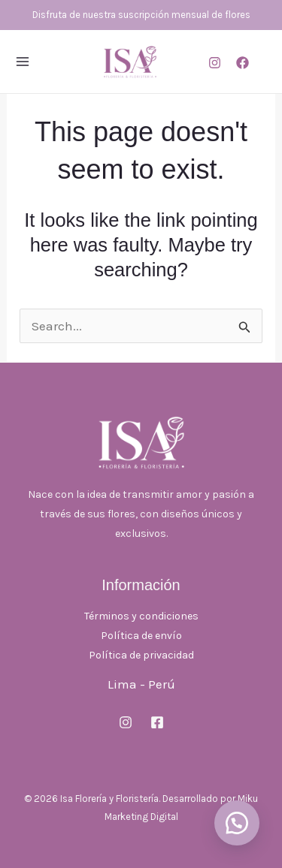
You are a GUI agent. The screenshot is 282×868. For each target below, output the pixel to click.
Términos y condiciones (141, 616)
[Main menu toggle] (23, 62)
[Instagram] (215, 63)
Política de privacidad (141, 655)
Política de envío (141, 636)
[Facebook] (243, 63)
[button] (237, 823)
